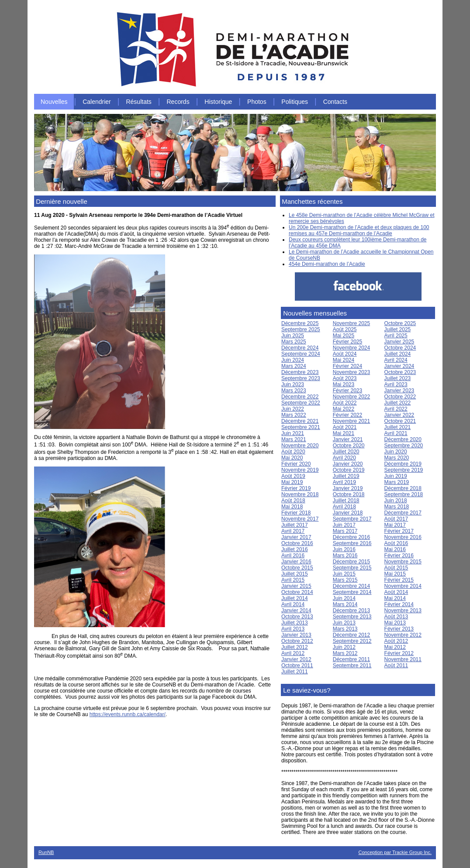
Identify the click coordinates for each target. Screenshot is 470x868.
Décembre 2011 (351, 659)
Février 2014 (399, 604)
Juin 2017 (344, 525)
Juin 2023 (293, 384)
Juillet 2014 (295, 598)
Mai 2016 (395, 549)
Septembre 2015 (352, 568)
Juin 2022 (293, 409)
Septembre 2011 (352, 666)
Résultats (138, 102)
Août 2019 (293, 476)
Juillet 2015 (295, 574)
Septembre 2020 (404, 446)
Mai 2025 (344, 336)
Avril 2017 (293, 531)
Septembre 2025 (301, 329)
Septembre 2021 (301, 427)
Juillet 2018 (346, 501)
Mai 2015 (395, 574)
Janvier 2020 (348, 464)
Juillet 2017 (295, 525)
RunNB (46, 852)
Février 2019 (296, 488)
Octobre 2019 (349, 470)
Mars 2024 (294, 366)
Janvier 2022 (399, 415)
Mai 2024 (344, 360)
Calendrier (97, 102)
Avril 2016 (293, 556)
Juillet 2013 (295, 623)
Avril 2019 (344, 482)
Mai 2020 (292, 458)
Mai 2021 (344, 433)
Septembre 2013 (352, 617)
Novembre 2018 (300, 494)
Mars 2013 (345, 629)
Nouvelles (54, 102)
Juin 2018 (396, 501)
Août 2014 (396, 592)
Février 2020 (296, 464)
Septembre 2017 (352, 519)
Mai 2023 (344, 384)
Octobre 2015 (297, 568)
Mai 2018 (292, 507)
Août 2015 (396, 568)
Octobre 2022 (400, 397)
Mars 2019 (397, 482)
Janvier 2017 (296, 537)
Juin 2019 (396, 476)
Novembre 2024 (351, 348)
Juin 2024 (293, 360)
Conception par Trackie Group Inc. (395, 852)
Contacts (335, 102)
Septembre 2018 (404, 494)
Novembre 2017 (300, 519)
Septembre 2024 (301, 354)
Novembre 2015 (403, 562)
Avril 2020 (344, 458)
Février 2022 (347, 415)
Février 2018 (296, 513)
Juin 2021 (293, 433)
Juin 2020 (396, 452)
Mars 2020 (397, 458)
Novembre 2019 (300, 470)
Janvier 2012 (296, 659)
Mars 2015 (345, 580)
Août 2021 (345, 427)
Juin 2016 (344, 549)
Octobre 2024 (400, 348)
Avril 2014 (293, 604)
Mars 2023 (294, 391)
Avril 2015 (293, 580)
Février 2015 (399, 580)
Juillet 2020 (346, 452)
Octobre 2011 (297, 666)
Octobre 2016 (297, 543)
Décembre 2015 (351, 562)
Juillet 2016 (295, 549)
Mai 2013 (395, 623)
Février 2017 (399, 531)
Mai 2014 (395, 598)
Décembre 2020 (403, 439)
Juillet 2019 (346, 476)
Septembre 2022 (301, 403)
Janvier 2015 (296, 586)
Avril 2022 (396, 409)
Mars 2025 (294, 342)
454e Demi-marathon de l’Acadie (327, 264)
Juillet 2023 (398, 378)
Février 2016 (399, 556)
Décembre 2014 (351, 586)
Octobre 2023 (400, 372)
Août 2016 (396, 543)
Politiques (295, 102)
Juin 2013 (344, 623)
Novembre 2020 (300, 446)
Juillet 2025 (398, 329)
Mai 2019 (292, 482)
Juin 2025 (293, 336)
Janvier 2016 (296, 562)
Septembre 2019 (404, 470)
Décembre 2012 (351, 635)
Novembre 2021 (351, 421)
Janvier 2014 (296, 611)
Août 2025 (345, 329)
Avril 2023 (396, 384)
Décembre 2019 (403, 464)
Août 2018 (293, 501)
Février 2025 (347, 342)
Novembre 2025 (351, 323)
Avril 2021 (396, 433)
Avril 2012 (293, 653)
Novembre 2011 (403, 659)
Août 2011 (396, 666)
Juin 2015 (344, 574)
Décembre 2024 (300, 348)
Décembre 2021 (300, 421)
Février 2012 (399, 653)
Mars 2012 (345, 653)
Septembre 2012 (352, 641)
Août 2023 (345, 378)
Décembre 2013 (351, 611)
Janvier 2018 (348, 513)
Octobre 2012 (297, 641)
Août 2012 (396, 641)
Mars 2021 (294, 439)
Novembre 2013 (403, 611)
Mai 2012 (395, 647)
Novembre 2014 (403, 586)
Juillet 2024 (398, 354)
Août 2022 (345, 403)
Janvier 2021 (348, 439)
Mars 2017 (345, 531)
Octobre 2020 (349, 446)
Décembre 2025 (300, 323)
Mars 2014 (345, 604)
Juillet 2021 (398, 427)
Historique (218, 102)
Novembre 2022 (351, 397)
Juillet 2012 (295, 647)
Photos (257, 102)
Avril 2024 (396, 360)
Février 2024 (347, 366)
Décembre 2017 (403, 513)
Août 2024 (345, 354)
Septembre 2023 (301, 378)
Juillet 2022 (398, 403)
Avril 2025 (396, 336)
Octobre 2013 (297, 617)
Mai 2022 (344, 409)
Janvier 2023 (399, 391)
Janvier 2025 (399, 342)
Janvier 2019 (348, 488)
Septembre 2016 (352, 543)
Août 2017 (396, 519)
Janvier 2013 (296, 635)
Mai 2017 (395, 525)
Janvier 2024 (399, 366)
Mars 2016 (345, 556)
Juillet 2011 (295, 672)
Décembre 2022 (300, 397)
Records (178, 102)
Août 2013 (396, 617)
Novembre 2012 (403, 635)
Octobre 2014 (297, 592)
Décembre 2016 (351, 537)
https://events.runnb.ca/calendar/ (128, 714)
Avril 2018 (344, 507)
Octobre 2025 (400, 323)
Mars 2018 (397, 507)
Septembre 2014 (352, 592)
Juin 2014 (344, 598)
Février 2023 (347, 391)
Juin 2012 (344, 647)
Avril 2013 (293, 629)
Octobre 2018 (349, 494)
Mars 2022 (294, 415)
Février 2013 (399, 629)
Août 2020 (293, 452)
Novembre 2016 (403, 537)
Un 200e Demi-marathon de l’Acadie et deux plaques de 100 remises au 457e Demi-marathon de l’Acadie (359, 230)
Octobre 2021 (400, 421)
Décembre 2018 (403, 488)
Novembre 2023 (351, 372)
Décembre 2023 (300, 372)
